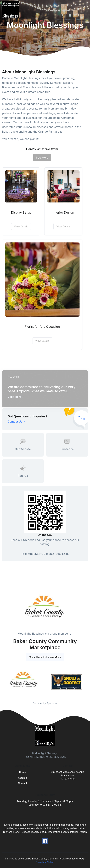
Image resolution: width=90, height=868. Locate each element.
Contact (22, 783)
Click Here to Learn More (45, 657)
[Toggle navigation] (85, 10)
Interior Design (63, 212)
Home (22, 772)
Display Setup (21, 212)
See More (42, 158)
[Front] (11, 10)
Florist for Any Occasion (42, 327)
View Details (21, 226)
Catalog (23, 778)
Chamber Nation (45, 862)
